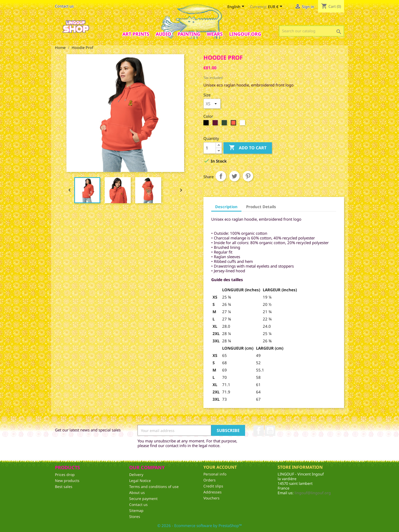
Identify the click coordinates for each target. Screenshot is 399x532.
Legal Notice (140, 481)
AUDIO (163, 34)
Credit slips (213, 486)
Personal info (215, 474)
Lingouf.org (245, 34)
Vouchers (211, 498)
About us (137, 493)
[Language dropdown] (237, 7)
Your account (220, 467)
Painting (189, 34)
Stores (135, 516)
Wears (215, 34)
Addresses (213, 492)
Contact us (64, 6)
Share (221, 176)
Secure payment (143, 499)
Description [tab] (226, 207)
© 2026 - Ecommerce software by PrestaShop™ (200, 525)
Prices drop (65, 475)
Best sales (64, 487)
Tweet (234, 176)
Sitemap (136, 511)
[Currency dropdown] (276, 7)
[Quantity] (210, 148)
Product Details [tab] (261, 207)
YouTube (270, 431)
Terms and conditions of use (154, 487)
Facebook (259, 431)
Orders (210, 480)
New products (67, 481)
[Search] (311, 31)
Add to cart (248, 148)
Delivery (136, 475)
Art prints (136, 34)
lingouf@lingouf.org (313, 493)
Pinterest (248, 176)
